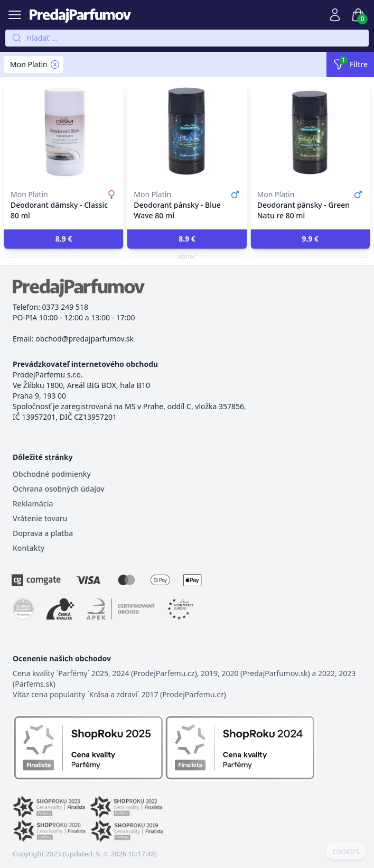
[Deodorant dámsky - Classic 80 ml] (64, 132)
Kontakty (29, 548)
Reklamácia (33, 504)
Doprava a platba (43, 533)
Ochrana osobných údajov (59, 489)
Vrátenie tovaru (40, 518)
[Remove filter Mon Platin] (55, 64)
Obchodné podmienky (52, 474)
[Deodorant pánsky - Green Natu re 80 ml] (310, 132)
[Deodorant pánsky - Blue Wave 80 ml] (187, 132)
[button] (64, 239)
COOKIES (346, 852)
